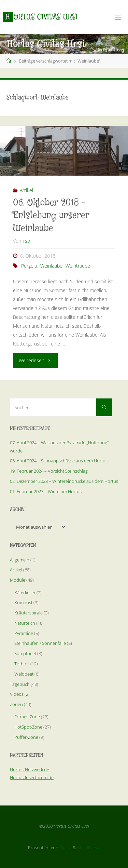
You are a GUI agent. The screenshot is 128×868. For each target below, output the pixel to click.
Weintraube (78, 266)
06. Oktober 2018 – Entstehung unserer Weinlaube (51, 216)
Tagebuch (20, 684)
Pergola (29, 266)
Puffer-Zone (26, 737)
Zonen (16, 704)
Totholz (22, 664)
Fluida (65, 847)
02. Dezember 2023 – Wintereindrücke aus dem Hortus (64, 481)
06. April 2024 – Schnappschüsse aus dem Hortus (59, 461)
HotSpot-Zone (28, 727)
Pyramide (24, 633)
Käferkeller (25, 593)
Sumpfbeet (25, 653)
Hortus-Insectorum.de (32, 777)
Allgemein (20, 560)
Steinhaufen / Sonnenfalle (40, 643)
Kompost (23, 602)
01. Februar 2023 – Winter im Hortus (46, 491)
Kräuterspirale (29, 613)
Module (18, 580)
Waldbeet (24, 674)
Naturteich (25, 623)
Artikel (26, 190)
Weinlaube (51, 266)
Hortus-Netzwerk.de (30, 770)
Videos (17, 694)
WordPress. (88, 847)
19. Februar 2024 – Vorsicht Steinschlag (49, 471)
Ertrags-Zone (27, 717)
